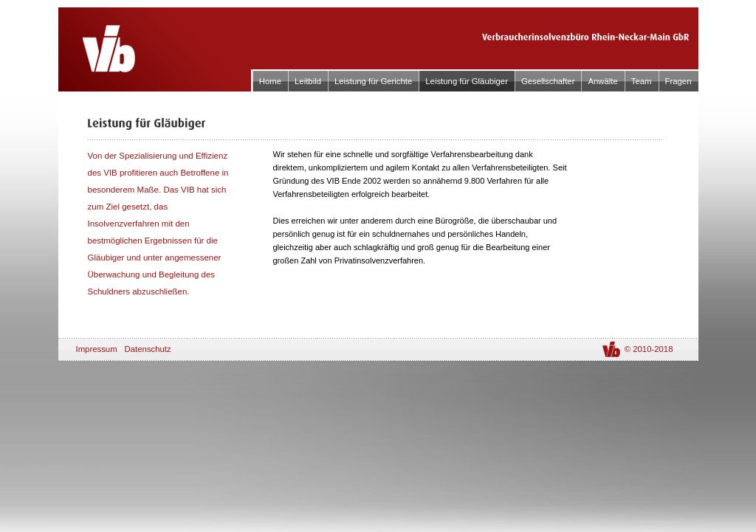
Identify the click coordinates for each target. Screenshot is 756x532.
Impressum (97, 349)
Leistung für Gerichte (373, 81)
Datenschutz (148, 349)
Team (642, 81)
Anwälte (602, 81)
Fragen (678, 81)
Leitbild (308, 81)
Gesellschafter (548, 81)
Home (270, 81)
